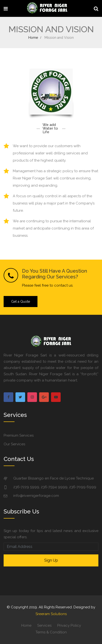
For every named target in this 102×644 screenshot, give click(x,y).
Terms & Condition (51, 632)
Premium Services (19, 435)
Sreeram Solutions (51, 614)
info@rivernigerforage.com (36, 496)
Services (44, 625)
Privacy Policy (69, 625)
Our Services (14, 444)
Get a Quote (21, 302)
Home (33, 38)
